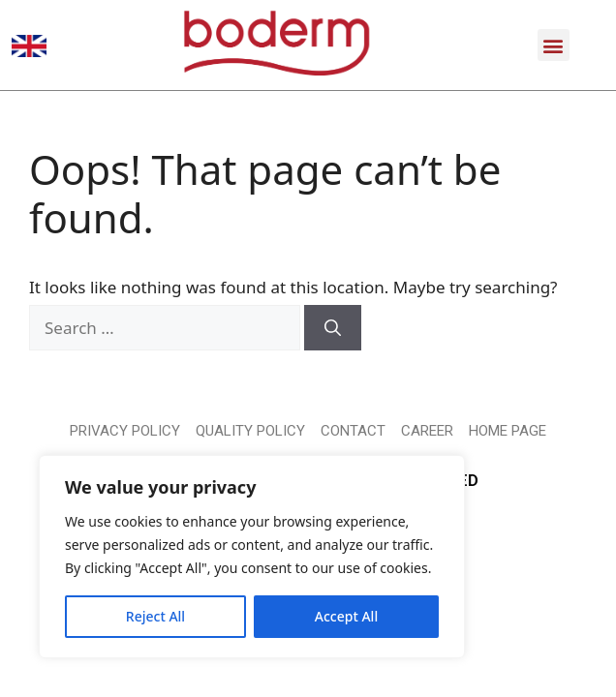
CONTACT (353, 431)
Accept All (346, 616)
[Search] (333, 328)
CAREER (427, 431)
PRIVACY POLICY (125, 431)
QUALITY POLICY (250, 431)
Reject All (155, 616)
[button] (554, 45)
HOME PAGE (508, 431)
